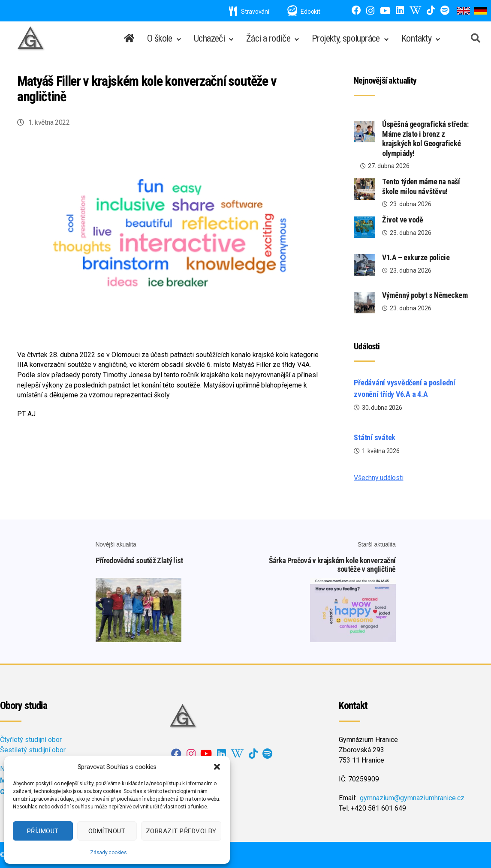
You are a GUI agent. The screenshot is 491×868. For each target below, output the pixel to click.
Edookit (310, 12)
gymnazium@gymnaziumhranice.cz (412, 798)
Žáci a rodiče (268, 38)
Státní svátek (375, 437)
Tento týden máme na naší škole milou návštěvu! (421, 186)
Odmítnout (107, 831)
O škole (160, 38)
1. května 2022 (49, 122)
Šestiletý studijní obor (33, 750)
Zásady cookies (108, 853)
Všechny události (378, 478)
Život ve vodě (402, 220)
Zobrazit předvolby (181, 831)
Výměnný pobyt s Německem (425, 295)
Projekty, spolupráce (346, 38)
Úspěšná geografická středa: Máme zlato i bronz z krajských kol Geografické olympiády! (425, 139)
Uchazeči (209, 38)
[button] (217, 767)
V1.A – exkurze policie (416, 257)
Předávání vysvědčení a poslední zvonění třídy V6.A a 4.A (405, 388)
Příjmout (43, 831)
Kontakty (416, 38)
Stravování (249, 12)
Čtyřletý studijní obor (31, 740)
